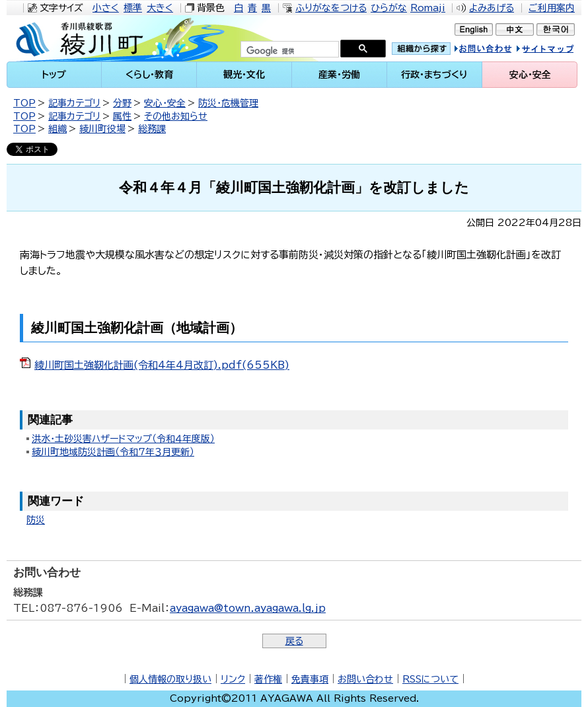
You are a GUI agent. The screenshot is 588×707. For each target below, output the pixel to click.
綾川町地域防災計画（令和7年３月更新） (113, 452)
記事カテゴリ (74, 103)
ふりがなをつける (331, 8)
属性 (122, 116)
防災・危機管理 (228, 103)
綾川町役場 (102, 129)
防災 (36, 520)
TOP (24, 103)
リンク (233, 679)
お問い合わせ (365, 679)
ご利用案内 (552, 8)
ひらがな (389, 8)
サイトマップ (558, 51)
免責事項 (310, 679)
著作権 (268, 679)
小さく (106, 8)
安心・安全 (165, 103)
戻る (294, 641)
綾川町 (90, 38)
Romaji (428, 8)
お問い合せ (497, 51)
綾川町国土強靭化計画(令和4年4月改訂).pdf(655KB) (162, 365)
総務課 (152, 129)
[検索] (288, 51)
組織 (57, 129)
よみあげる (492, 8)
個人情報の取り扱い (170, 679)
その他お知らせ (176, 116)
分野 (122, 103)
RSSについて (430, 679)
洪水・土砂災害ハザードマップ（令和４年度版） (123, 439)
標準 (133, 8)
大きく (160, 8)
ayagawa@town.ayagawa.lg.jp (248, 608)
